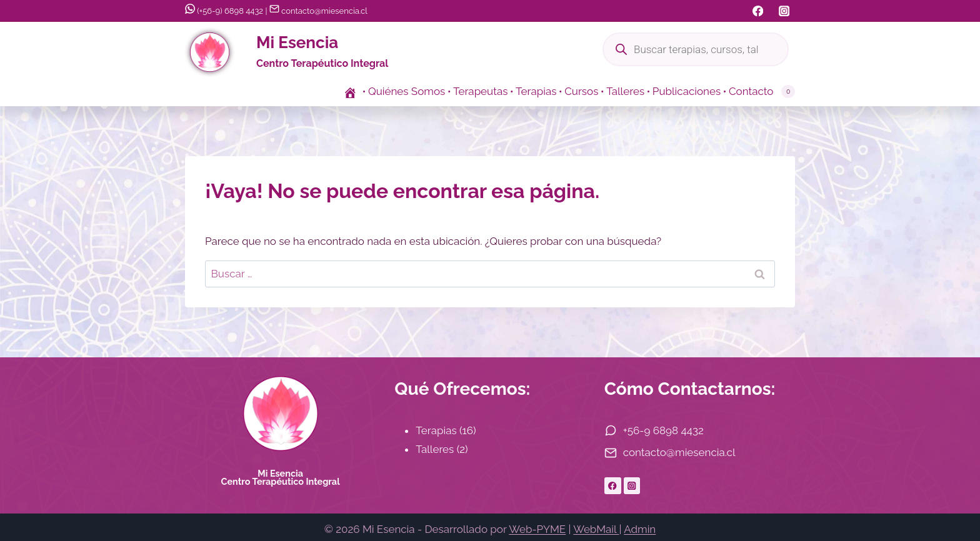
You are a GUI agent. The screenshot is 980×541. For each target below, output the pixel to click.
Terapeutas (480, 91)
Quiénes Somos (407, 91)
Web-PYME (537, 529)
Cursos (581, 91)
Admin (640, 529)
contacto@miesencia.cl (318, 11)
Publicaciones (687, 91)
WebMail (596, 529)
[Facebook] (758, 11)
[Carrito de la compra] (788, 92)
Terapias (536, 91)
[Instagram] (784, 11)
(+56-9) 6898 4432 (224, 11)
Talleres (625, 91)
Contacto (751, 91)
